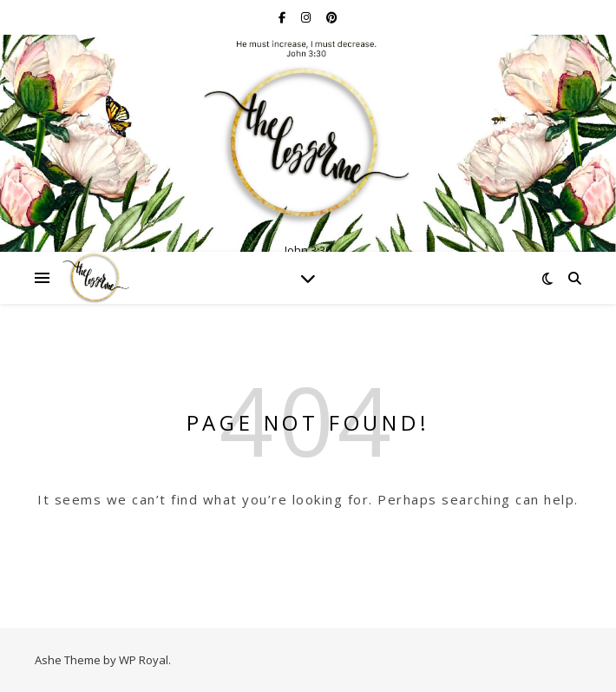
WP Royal (144, 660)
